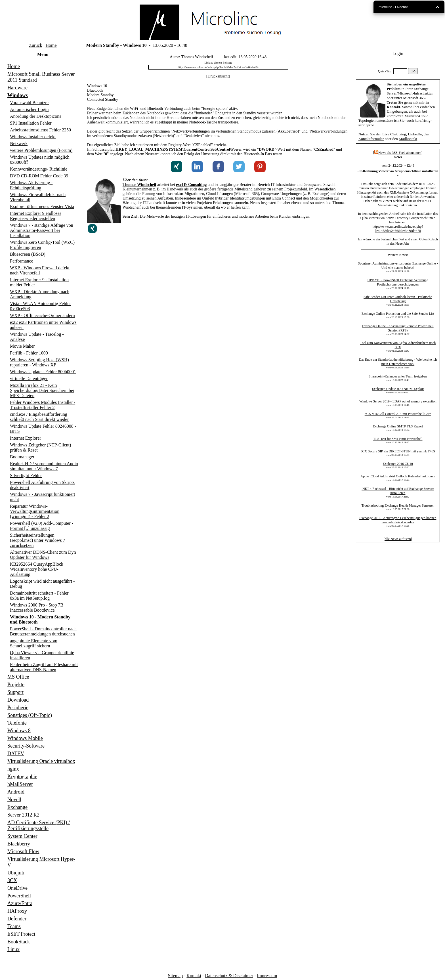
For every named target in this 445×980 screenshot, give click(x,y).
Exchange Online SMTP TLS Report (398, 426)
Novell (14, 799)
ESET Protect (21, 934)
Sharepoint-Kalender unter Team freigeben (398, 376)
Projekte (16, 685)
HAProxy (17, 911)
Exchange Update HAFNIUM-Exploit (398, 389)
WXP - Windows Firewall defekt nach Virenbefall (40, 270)
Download (18, 700)
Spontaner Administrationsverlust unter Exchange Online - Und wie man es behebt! (398, 266)
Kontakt (194, 976)
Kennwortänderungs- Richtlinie (39, 169)
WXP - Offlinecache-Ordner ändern (42, 315)
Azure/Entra (20, 903)
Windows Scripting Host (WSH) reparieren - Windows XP (39, 362)
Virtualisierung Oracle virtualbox (41, 761)
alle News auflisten (398, 539)
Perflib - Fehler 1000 (29, 353)
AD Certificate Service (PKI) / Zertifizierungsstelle (39, 825)
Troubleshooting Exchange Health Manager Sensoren (398, 505)
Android (16, 792)
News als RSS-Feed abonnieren (398, 153)
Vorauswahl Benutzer (29, 103)
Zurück (35, 45)
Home (51, 45)
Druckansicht (218, 76)
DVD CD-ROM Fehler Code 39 (39, 176)
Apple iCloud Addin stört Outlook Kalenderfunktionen (398, 476)
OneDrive (17, 888)
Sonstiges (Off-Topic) (30, 715)
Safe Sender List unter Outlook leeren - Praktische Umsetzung (398, 299)
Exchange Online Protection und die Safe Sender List (398, 314)
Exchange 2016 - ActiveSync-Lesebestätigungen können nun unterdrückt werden (398, 520)
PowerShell (19, 896)
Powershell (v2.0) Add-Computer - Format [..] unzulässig (42, 526)
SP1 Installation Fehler (31, 123)
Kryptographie (22, 777)
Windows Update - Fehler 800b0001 (43, 372)
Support (15, 692)
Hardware (17, 88)
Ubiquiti (16, 873)
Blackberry (19, 844)
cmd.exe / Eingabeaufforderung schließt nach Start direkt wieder (39, 417)
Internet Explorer (26, 438)
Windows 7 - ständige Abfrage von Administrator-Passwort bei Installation (42, 230)
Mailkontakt (408, 139)
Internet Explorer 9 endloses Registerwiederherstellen (36, 216)
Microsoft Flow (23, 851)
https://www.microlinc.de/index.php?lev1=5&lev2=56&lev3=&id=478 (398, 229)
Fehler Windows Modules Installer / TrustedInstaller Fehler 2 (43, 405)
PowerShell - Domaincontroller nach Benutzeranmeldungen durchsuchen (43, 631)
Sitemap (175, 976)
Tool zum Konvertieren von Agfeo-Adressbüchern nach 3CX (398, 345)
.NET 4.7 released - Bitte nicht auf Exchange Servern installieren (398, 491)
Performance (22, 261)
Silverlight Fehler (26, 476)
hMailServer (20, 784)
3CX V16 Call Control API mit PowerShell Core (398, 414)
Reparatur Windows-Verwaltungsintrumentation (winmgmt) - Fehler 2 (35, 511)
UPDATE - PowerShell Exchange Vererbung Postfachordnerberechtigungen (398, 282)
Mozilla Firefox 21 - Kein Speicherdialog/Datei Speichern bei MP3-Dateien (42, 390)
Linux (13, 949)
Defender (17, 919)
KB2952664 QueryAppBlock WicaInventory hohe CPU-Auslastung (37, 569)
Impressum (267, 976)
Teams (14, 926)
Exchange (17, 807)
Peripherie (18, 708)
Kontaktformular (371, 139)
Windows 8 (19, 731)
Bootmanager (22, 457)
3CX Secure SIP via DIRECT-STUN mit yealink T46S (398, 451)
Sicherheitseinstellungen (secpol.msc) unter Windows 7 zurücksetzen (38, 540)
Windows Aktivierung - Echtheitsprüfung (31, 185)
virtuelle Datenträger (29, 378)
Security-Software (26, 746)
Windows (18, 95)
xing (403, 134)
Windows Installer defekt (33, 137)
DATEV (16, 754)
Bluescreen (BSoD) (28, 254)
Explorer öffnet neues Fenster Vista (42, 206)
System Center (22, 836)
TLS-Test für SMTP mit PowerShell (398, 439)
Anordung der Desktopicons (35, 116)
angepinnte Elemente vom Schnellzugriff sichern (34, 643)
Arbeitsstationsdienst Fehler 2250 (40, 130)
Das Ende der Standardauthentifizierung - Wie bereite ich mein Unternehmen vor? (398, 362)
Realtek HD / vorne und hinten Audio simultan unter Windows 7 (44, 466)
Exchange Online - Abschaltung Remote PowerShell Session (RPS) (398, 328)
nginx (13, 769)
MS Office (18, 677)
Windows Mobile (25, 738)
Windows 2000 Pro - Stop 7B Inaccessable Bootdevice (37, 607)
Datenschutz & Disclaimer (229, 976)
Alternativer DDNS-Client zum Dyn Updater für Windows (43, 555)
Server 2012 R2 (23, 815)
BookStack (19, 942)
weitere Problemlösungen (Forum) (41, 150)
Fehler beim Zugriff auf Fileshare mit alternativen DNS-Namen (44, 667)
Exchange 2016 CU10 (398, 464)
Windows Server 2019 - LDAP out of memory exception (398, 401)
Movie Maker (22, 346)
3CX (12, 880)
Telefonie (17, 723)
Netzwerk (19, 143)
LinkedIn (415, 134)
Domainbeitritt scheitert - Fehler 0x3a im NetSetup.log (39, 596)
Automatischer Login (29, 109)
